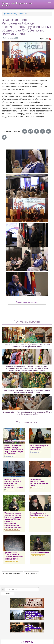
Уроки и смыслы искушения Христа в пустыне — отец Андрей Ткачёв (39, 482)
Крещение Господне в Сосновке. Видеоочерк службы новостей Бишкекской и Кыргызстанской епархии (14, 483)
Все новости (31, 573)
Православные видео (38, 488)
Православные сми (37, 517)
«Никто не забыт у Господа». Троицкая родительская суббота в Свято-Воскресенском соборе (27, 413)
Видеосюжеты (10, 490)
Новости (22, 14)
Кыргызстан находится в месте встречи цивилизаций (39, 448)
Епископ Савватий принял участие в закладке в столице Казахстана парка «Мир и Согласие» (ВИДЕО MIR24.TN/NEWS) (14, 450)
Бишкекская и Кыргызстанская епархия (17, 4)
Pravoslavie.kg (10, 14)
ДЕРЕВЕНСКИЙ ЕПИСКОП (40, 553)
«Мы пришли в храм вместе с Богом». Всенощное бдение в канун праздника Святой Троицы (27, 391)
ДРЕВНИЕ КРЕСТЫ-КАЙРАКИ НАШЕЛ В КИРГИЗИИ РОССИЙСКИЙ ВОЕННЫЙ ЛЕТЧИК (14, 556)
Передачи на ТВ (10, 456)
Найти (7, 593)
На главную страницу (12, 573)
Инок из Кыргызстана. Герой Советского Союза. (39, 514)
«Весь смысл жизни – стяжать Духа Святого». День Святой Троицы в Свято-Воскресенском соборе (27, 346)
